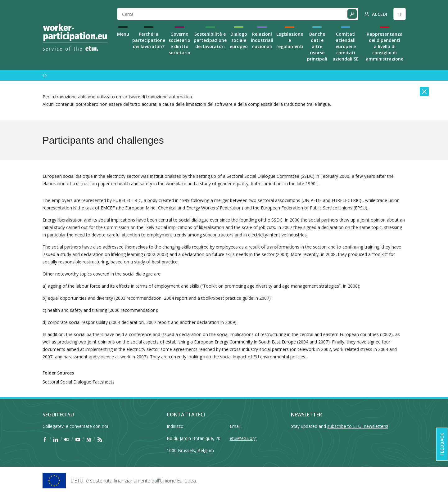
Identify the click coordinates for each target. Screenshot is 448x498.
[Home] (75, 37)
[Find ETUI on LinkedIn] (56, 439)
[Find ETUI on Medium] (89, 439)
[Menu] (45, 75)
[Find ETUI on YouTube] (78, 439)
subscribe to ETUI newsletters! (358, 426)
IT (400, 14)
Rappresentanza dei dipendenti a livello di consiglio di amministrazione (385, 46)
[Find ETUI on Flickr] (67, 439)
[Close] (424, 92)
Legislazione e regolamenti (290, 40)
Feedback (442, 444)
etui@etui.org (243, 438)
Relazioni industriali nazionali (262, 40)
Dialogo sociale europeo (239, 40)
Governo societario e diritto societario (179, 43)
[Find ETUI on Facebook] (45, 439)
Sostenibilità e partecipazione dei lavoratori (210, 40)
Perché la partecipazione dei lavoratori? (149, 40)
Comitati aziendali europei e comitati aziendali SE (346, 46)
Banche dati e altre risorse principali (317, 46)
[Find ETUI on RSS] (100, 439)
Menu (123, 34)
